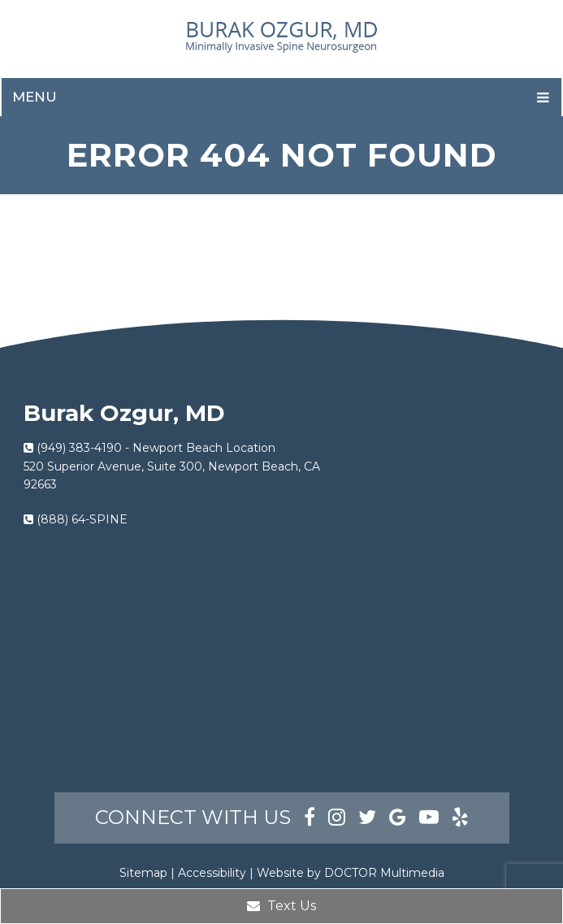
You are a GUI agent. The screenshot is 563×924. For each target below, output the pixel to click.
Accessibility (212, 873)
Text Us (281, 906)
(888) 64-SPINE (82, 519)
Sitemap (143, 873)
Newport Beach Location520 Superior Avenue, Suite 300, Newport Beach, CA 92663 (172, 466)
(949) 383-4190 (79, 448)
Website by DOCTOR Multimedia (351, 873)
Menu (35, 97)
